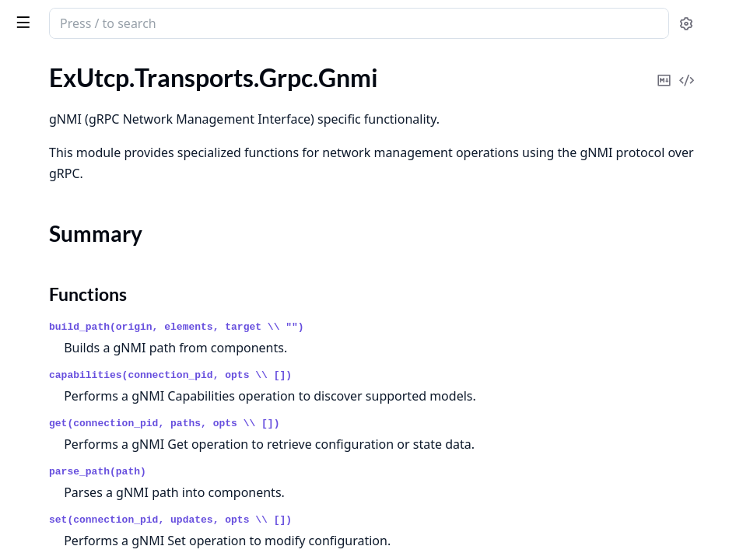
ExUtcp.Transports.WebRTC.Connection (110, 529)
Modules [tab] (94, 63)
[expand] (218, 80)
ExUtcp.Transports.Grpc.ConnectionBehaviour (110, 98)
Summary (53, 147)
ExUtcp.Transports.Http (75, 235)
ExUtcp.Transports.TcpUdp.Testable (105, 487)
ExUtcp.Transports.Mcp (74, 256)
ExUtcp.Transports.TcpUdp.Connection (110, 403)
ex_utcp (38, 16)
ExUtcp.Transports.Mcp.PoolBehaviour (110, 361)
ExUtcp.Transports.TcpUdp (82, 382)
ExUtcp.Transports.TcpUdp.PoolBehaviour (110, 466)
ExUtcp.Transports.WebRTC (86, 508)
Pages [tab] (28, 63)
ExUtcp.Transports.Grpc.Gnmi (91, 119)
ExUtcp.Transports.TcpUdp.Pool (96, 445)
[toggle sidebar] (213, 22)
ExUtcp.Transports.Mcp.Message (99, 319)
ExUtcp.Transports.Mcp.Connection (107, 277)
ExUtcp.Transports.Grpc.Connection (108, 77)
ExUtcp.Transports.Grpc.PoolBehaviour (110, 214)
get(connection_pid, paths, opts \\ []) (395, 444)
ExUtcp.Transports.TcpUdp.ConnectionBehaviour (110, 424)
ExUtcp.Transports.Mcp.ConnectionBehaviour (110, 298)
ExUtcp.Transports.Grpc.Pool (89, 193)
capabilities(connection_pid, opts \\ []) (401, 375)
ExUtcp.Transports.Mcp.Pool (88, 340)
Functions (54, 165)
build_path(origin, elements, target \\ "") (408, 327)
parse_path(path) (329, 514)
